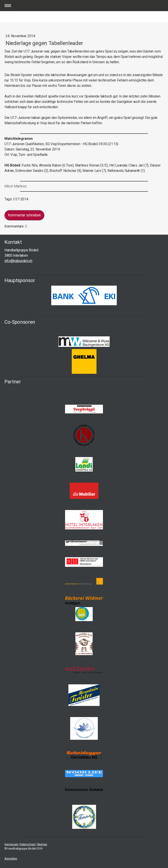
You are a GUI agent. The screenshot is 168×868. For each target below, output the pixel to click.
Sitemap (42, 844)
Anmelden (11, 859)
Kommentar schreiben (24, 215)
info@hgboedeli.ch (18, 261)
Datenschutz (28, 844)
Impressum (11, 844)
